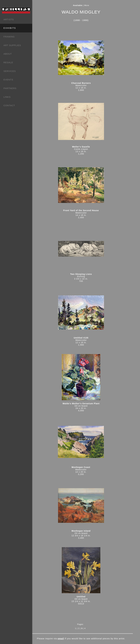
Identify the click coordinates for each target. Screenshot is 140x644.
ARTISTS (9, 19)
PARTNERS (10, 88)
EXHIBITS (10, 28)
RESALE (8, 62)
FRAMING (9, 37)
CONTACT (9, 105)
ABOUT (8, 54)
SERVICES (10, 71)
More (92, 5)
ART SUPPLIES (12, 45)
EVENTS (8, 80)
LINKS (7, 97)
